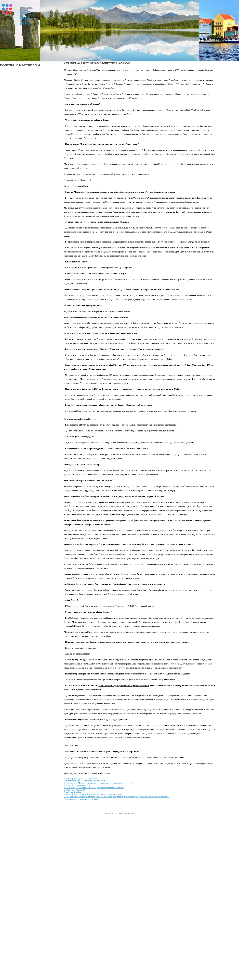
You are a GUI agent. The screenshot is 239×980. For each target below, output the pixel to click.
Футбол (24, 20)
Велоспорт (25, 12)
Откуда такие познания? (74, 790)
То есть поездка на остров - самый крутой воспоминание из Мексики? (94, 788)
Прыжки (24, 10)
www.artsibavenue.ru (126, 813)
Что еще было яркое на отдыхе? (78, 785)
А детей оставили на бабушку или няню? (82, 799)
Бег (22, 16)
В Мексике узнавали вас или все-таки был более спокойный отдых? (93, 794)
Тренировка (26, 18)
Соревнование (27, 14)
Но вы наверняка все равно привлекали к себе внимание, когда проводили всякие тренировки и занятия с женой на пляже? (117, 797)
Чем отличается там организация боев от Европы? (85, 781)
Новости (24, 24)
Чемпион (25, 22)
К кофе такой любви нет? (75, 792)
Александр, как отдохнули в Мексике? (80, 778)
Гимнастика (26, 8)
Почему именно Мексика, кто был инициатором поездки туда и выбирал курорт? (99, 783)
